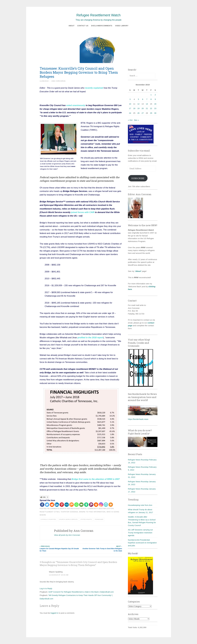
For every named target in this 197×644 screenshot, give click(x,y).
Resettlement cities (50, 511)
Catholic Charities (48, 519)
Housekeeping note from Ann (140, 505)
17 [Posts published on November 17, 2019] (130, 108)
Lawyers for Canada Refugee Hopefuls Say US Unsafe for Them (60, 548)
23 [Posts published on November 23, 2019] (155, 108)
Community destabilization (101, 508)
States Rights (86, 519)
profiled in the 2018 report (90, 337)
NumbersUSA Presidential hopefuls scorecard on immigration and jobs (142, 543)
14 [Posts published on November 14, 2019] (147, 104)
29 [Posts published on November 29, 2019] (151, 113)
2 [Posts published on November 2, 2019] (155, 95)
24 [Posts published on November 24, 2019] (130, 113)
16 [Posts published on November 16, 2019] (155, 104)
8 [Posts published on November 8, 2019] (151, 99)
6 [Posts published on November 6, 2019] (143, 99)
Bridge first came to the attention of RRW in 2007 (96, 479)
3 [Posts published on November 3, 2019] (130, 99)
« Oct (130, 120)
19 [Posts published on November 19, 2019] (139, 108)
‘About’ (138, 271)
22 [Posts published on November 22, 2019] (151, 108)
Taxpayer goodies (69, 511)
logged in (54, 613)
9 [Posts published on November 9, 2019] (155, 99)
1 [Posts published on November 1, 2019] (151, 95)
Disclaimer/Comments (102, 26)
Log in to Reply (46, 588)
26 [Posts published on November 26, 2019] (139, 113)
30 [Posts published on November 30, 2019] (155, 113)
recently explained (94, 88)
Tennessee (99, 519)
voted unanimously (76, 105)
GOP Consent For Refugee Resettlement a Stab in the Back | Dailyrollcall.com (81, 591)
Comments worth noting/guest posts (68, 508)
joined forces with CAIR (83, 212)
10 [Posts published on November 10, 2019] (130, 104)
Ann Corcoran (58, 81)
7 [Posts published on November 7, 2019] (147, 99)
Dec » (137, 120)
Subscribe (138, 178)
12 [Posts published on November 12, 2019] (139, 104)
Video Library (122, 26)
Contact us (83, 26)
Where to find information (92, 511)
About (72, 26)
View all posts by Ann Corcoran (67, 535)
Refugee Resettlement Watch (98, 15)
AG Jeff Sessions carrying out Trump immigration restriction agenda (140, 533)
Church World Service (68, 519)
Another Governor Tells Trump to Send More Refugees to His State (101, 548)
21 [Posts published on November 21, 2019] (147, 108)
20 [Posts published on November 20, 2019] (143, 108)
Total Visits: (133, 627)
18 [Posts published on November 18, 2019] (134, 108)
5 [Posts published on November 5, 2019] (138, 99)
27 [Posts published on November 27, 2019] (143, 113)
